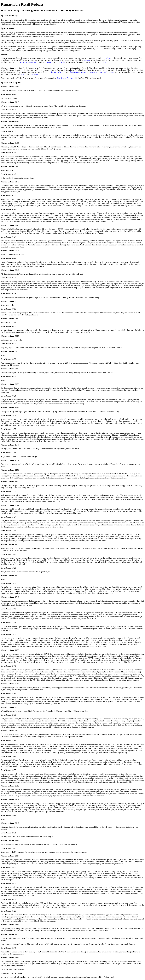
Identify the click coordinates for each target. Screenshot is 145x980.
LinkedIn (62, 62)
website (108, 58)
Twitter (50, 62)
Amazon (87, 60)
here (105, 62)
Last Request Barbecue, (66, 78)
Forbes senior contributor (29, 62)
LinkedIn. (35, 74)
